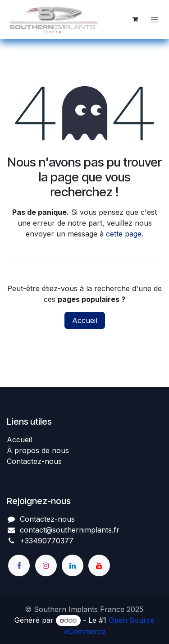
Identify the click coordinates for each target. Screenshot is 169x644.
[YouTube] (99, 565)
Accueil (85, 320)
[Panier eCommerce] (135, 19)
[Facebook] (19, 565)
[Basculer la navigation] (155, 19)
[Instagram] (46, 565)
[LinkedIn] (73, 565)
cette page (124, 234)
